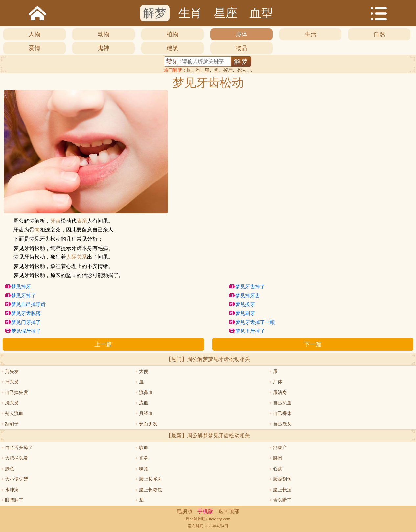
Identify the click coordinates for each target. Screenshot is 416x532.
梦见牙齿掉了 (250, 287)
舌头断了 (282, 500)
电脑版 (185, 511)
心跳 (278, 469)
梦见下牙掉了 (250, 331)
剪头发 (12, 371)
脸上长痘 (282, 490)
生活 (311, 34)
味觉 (144, 469)
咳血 (144, 448)
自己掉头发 (16, 392)
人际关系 (77, 257)
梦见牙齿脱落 (26, 313)
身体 (242, 34)
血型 (261, 13)
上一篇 (103, 344)
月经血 (146, 413)
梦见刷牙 (245, 313)
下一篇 (313, 344)
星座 (226, 13)
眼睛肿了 (14, 500)
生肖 (190, 13)
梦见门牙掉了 (26, 322)
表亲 (82, 221)
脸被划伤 (282, 479)
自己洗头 (282, 424)
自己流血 (282, 403)
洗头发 (12, 403)
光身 (144, 458)
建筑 (173, 48)
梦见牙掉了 (23, 296)
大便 (144, 371)
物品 (242, 48)
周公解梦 (194, 519)
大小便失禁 (16, 479)
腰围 (278, 458)
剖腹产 (280, 448)
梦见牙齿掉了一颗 (255, 322)
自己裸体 (282, 413)
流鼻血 (146, 392)
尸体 (278, 382)
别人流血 (14, 413)
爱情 (35, 48)
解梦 (155, 13)
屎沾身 (280, 392)
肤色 (10, 469)
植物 (173, 34)
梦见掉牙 (21, 287)
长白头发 (148, 424)
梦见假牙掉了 (26, 331)
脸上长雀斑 (150, 479)
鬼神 (104, 48)
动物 (104, 34)
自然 (379, 34)
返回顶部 (229, 511)
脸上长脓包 (150, 490)
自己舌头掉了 (19, 448)
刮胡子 (12, 424)
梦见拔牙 (245, 304)
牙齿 (56, 221)
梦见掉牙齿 (248, 296)
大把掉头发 (16, 458)
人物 (35, 34)
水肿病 (12, 490)
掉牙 (228, 70)
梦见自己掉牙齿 (28, 304)
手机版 (205, 511)
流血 (144, 403)
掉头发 (12, 382)
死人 (242, 70)
